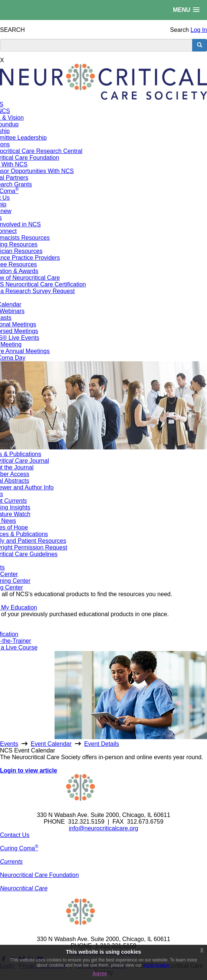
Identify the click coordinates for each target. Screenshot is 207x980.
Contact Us (15, 835)
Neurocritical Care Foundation (40, 875)
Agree (100, 973)
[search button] (200, 45)
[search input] (96, 45)
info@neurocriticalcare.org (104, 828)
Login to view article (29, 770)
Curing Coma (19, 848)
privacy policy (156, 965)
